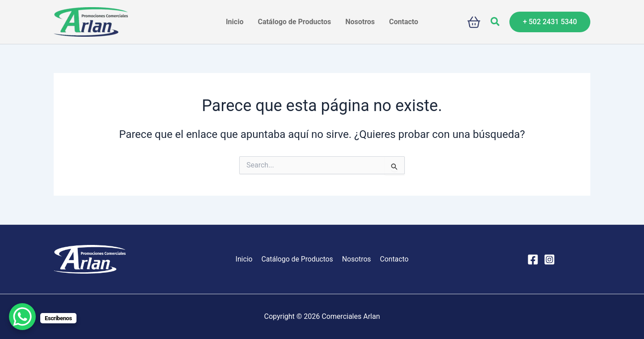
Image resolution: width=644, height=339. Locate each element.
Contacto (392, 259)
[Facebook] (533, 260)
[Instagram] (549, 260)
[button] (496, 22)
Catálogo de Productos (298, 259)
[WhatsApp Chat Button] (22, 317)
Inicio (246, 259)
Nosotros (356, 259)
